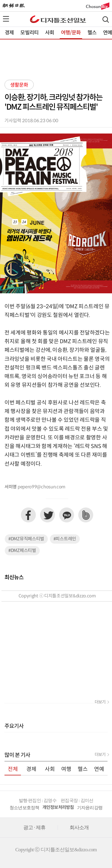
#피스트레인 (65, 539)
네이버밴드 (86, 515)
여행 (66, 769)
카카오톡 (67, 515)
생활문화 (19, 85)
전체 (13, 769)
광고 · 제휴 (34, 828)
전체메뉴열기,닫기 (6, 19)
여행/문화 (71, 33)
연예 (99, 769)
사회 (50, 33)
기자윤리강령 (90, 808)
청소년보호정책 (24, 808)
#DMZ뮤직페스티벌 (26, 539)
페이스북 (28, 515)
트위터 (47, 515)
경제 (9, 33)
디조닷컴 (58, 19)
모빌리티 (29, 33)
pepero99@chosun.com (42, 487)
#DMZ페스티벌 (22, 551)
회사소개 (79, 828)
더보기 (100, 702)
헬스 (92, 33)
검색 (106, 20)
